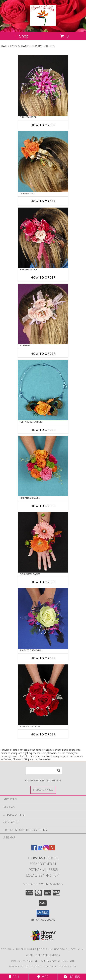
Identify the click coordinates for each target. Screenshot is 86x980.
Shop (22, 36)
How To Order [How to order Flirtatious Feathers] (43, 430)
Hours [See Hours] (72, 977)
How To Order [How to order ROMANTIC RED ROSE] (43, 734)
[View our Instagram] (46, 849)
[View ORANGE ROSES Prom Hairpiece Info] (43, 162)
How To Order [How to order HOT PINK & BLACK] (43, 277)
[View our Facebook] (34, 849)
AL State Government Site (58, 961)
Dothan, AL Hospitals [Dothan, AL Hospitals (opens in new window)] (53, 949)
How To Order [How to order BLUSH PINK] (43, 354)
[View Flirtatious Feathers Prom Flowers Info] (43, 390)
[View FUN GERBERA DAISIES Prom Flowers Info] (43, 542)
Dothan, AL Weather (25, 961)
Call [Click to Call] (14, 977)
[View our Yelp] (52, 849)
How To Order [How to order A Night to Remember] (43, 658)
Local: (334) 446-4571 (43, 875)
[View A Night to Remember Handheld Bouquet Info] (43, 618)
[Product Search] (44, 771)
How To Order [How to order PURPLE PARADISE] (43, 125)
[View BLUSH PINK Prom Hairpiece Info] (43, 314)
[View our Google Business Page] (40, 849)
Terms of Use (68, 967)
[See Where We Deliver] (43, 790)
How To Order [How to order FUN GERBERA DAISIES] (43, 582)
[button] (43, 913)
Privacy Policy (19, 967)
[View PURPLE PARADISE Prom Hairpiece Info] (43, 85)
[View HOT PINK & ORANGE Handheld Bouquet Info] (43, 466)
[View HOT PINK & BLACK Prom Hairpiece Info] (43, 238)
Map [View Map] (43, 977)
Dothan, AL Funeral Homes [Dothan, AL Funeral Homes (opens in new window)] (18, 949)
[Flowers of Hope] (43, 24)
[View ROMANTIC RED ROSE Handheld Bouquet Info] (43, 695)
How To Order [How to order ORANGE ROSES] (43, 201)
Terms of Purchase (44, 967)
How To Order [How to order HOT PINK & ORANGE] (43, 506)
